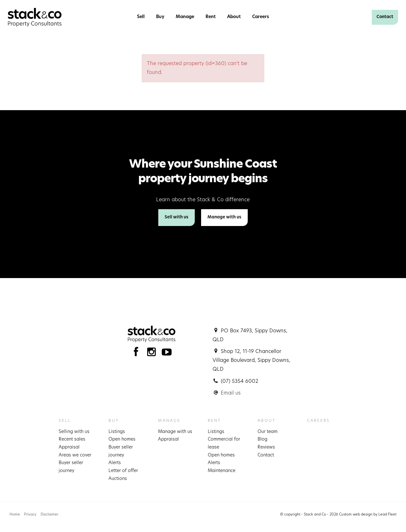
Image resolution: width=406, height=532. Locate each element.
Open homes (122, 439)
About (234, 17)
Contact (385, 17)
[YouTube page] (167, 354)
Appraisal (69, 447)
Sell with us (177, 217)
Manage (185, 17)
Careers (261, 17)
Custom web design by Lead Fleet (368, 515)
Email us (231, 393)
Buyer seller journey (71, 467)
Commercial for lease (224, 443)
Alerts (115, 463)
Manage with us (224, 217)
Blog (262, 439)
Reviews (266, 447)
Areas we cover (75, 455)
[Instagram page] (153, 354)
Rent (211, 17)
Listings (117, 432)
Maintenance (222, 471)
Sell (141, 17)
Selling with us (74, 432)
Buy (160, 17)
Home (15, 515)
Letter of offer (123, 471)
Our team (268, 432)
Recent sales (72, 439)
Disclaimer (49, 515)
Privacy (30, 515)
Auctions (118, 479)
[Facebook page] (138, 354)
